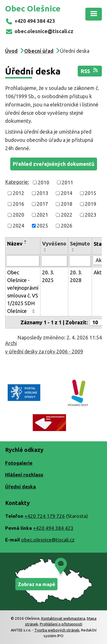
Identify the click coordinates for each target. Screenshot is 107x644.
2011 (67, 182)
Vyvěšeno (54, 243)
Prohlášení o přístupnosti (61, 624)
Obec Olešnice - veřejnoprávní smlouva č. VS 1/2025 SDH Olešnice (23, 292)
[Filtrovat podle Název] (23, 261)
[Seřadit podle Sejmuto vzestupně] (73, 249)
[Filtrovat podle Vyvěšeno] (54, 261)
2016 (18, 204)
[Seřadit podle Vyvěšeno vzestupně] (45, 249)
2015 (90, 193)
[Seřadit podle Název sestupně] (26, 243)
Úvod (11, 51)
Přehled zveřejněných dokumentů (54, 164)
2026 (67, 226)
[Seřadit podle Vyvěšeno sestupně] (45, 251)
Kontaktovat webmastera (63, 618)
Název (15, 243)
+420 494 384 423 (30, 21)
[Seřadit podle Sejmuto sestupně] (73, 251)
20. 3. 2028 (76, 276)
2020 (18, 215)
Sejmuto (80, 243)
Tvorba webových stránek (57, 630)
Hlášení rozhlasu (24, 475)
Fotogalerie (19, 463)
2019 (90, 204)
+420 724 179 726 (45, 516)
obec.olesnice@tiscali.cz (39, 31)
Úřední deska (20, 487)
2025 (42, 226)
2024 (18, 226)
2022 (67, 215)
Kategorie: (17, 182)
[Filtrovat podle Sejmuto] (80, 261)
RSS (90, 71)
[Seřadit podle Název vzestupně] (26, 241)
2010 (44, 182)
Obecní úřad (39, 51)
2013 (42, 193)
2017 (42, 204)
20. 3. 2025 (48, 276)
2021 (42, 215)
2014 (67, 193)
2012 (18, 193)
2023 (90, 215)
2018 (67, 204)
